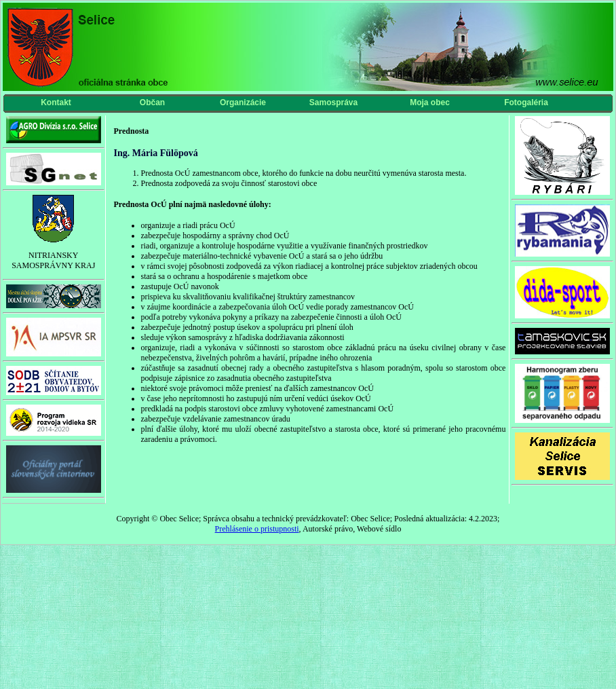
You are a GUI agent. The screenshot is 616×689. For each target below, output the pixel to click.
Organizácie (243, 103)
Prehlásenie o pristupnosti (257, 529)
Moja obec (430, 103)
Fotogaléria (526, 103)
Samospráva (333, 103)
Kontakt (56, 103)
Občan (152, 103)
